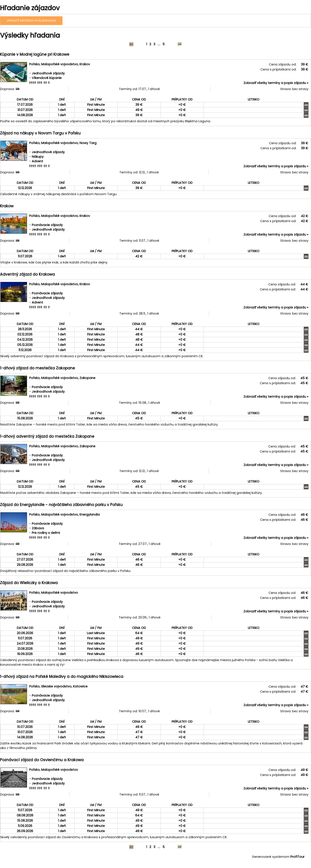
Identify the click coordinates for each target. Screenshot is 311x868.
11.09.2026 (25, 826)
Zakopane (87, 378)
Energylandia (90, 514)
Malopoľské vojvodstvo (60, 64)
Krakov (85, 64)
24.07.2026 (25, 643)
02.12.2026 (25, 334)
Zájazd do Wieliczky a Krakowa (29, 583)
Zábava (38, 528)
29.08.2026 (25, 565)
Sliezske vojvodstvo (56, 686)
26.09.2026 (25, 831)
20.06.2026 (25, 633)
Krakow (7, 206)
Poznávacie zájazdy (47, 225)
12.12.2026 (25, 188)
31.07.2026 (25, 110)
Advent (37, 161)
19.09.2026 (25, 654)
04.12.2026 (25, 340)
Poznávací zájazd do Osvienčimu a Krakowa (42, 760)
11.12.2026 (25, 350)
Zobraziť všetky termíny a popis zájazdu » (276, 83)
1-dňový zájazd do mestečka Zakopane (37, 368)
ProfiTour (297, 857)
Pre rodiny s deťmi (46, 533)
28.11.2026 (25, 329)
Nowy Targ (88, 143)
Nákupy (38, 157)
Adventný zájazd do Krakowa (27, 274)
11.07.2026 (25, 256)
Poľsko (34, 64)
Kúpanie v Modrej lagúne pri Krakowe (35, 54)
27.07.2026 (25, 560)
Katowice (80, 686)
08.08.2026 (25, 815)
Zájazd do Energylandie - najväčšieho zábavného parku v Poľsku (61, 505)
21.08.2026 (25, 649)
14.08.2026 (25, 115)
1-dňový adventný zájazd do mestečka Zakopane (47, 436)
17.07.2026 (25, 105)
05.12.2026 (25, 345)
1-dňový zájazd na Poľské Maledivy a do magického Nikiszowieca (62, 677)
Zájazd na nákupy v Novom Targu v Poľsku (40, 133)
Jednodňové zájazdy (48, 73)
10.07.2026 (25, 727)
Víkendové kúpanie (47, 78)
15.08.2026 (25, 418)
